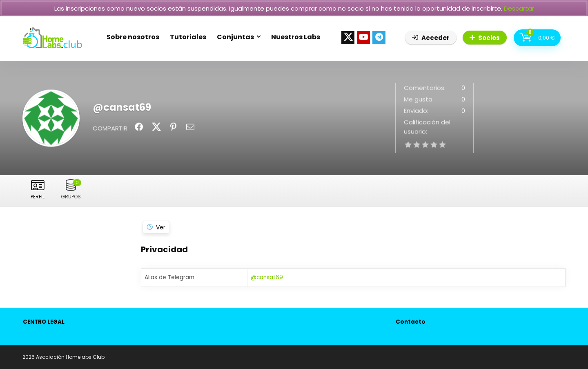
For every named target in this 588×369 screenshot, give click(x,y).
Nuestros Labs (296, 37)
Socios (485, 38)
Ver (161, 227)
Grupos (71, 190)
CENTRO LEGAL (44, 322)
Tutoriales (188, 37)
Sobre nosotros (133, 37)
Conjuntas (235, 37)
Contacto (411, 322)
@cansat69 (267, 277)
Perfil (38, 197)
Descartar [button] (519, 8)
